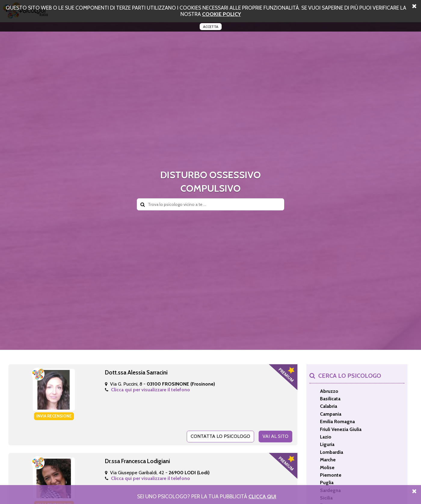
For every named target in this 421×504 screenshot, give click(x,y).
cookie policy (221, 14)
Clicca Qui (262, 496)
